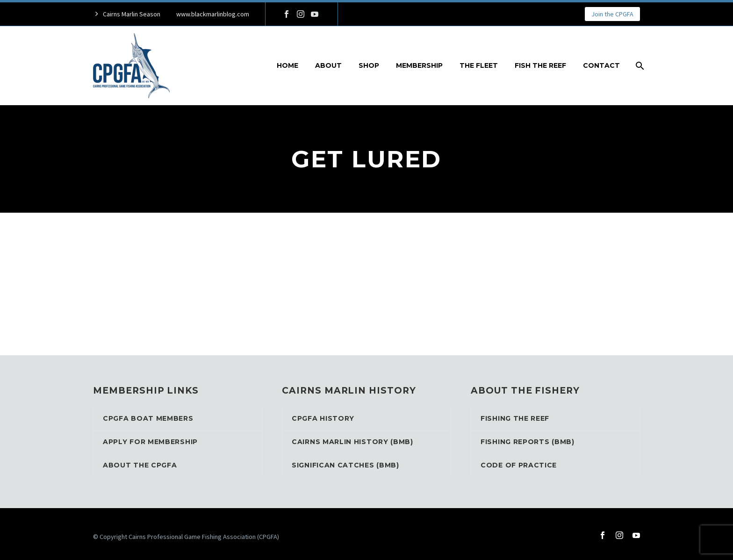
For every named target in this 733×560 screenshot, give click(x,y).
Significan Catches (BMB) (345, 465)
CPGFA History (323, 418)
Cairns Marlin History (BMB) (352, 442)
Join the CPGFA (612, 14)
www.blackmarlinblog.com (213, 14)
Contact (601, 65)
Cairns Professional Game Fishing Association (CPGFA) (204, 537)
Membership (419, 65)
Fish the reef (540, 65)
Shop (369, 65)
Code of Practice (519, 465)
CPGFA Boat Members (148, 418)
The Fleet (479, 65)
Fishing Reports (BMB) (528, 442)
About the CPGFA (140, 465)
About (328, 65)
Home (287, 65)
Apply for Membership (150, 442)
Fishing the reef (515, 418)
